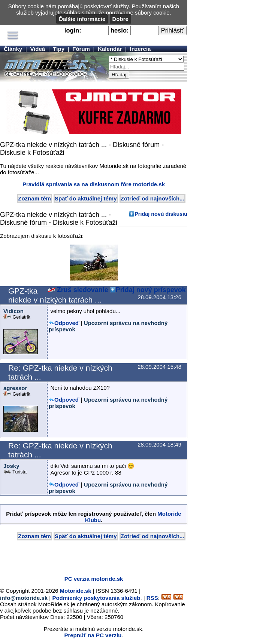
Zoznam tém (34, 198)
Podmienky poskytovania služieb (96, 598)
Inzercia (140, 49)
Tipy (59, 49)
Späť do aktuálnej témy (86, 198)
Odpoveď (67, 323)
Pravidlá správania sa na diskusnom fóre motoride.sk (94, 184)
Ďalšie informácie (82, 19)
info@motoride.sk (24, 598)
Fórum (81, 49)
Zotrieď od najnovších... (152, 198)
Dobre (120, 19)
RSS (152, 598)
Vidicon (13, 311)
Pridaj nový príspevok (151, 290)
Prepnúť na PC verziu (93, 635)
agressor (15, 388)
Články (13, 49)
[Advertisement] (88, 559)
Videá (37, 49)
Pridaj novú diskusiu (161, 214)
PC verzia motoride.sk (94, 579)
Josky (11, 466)
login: (73, 30)
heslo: (120, 30)
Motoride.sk (76, 591)
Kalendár (110, 49)
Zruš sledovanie (78, 290)
